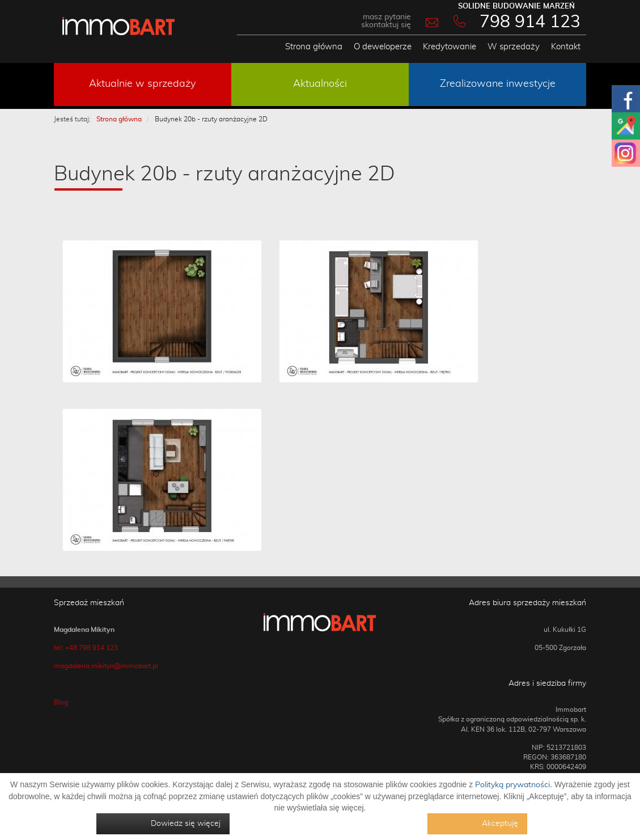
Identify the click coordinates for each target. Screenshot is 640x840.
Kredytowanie (450, 47)
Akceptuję (500, 824)
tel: (60, 648)
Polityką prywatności (512, 785)
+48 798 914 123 (92, 648)
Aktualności (320, 84)
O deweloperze (383, 47)
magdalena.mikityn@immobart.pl (106, 666)
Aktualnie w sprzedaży (142, 84)
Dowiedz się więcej (186, 824)
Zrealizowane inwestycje (498, 84)
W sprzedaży (514, 47)
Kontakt (566, 47)
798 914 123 (530, 22)
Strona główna (314, 47)
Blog (61, 702)
